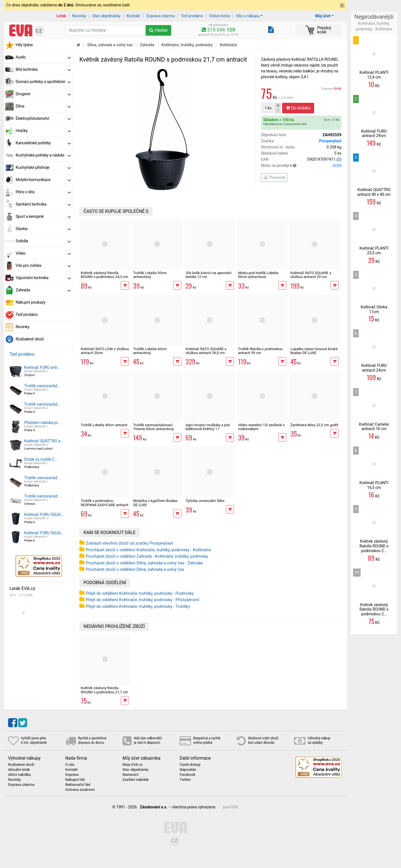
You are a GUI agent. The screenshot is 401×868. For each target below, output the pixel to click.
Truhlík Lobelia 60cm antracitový (150, 351)
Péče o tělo (43, 192)
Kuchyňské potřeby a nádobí (43, 155)
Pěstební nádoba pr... (42, 423)
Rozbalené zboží (30, 339)
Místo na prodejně (301, 166)
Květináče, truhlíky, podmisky (187, 45)
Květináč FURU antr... (42, 367)
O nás (70, 765)
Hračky (43, 131)
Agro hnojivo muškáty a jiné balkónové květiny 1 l (208, 427)
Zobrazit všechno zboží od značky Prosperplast (129, 543)
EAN (301, 159)
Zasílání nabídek (136, 780)
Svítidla (43, 241)
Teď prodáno (192, 16)
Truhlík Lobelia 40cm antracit (104, 425)
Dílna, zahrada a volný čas (110, 45)
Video (43, 253)
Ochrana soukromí (80, 790)
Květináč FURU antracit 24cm (374, 368)
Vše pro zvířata (43, 265)
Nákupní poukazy (30, 302)
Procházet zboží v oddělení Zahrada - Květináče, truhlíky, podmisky (147, 556)
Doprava (331, 89)
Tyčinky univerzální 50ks (205, 501)
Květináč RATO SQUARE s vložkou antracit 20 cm (311, 275)
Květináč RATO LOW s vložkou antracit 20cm (105, 351)
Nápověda (188, 770)
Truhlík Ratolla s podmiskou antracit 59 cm (260, 351)
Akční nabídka (19, 775)
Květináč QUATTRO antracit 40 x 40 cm (374, 192)
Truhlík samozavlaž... (42, 386)
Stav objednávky (107, 16)
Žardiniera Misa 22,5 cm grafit (314, 425)
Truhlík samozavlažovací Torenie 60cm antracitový (153, 427)
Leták (61, 16)
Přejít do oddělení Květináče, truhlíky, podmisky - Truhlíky (138, 606)
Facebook (187, 775)
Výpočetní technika (43, 278)
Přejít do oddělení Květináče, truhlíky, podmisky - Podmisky (140, 593)
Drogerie (43, 94)
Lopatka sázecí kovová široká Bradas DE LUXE (314, 351)
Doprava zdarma (161, 16)
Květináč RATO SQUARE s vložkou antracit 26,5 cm (206, 351)
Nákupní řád (75, 780)
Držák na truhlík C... (41, 459)
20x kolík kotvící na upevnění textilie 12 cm (208, 275)
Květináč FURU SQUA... (44, 515)
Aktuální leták (19, 770)
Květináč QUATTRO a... (44, 441)
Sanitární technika (43, 204)
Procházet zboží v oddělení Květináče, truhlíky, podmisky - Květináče (148, 550)
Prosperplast (330, 141)
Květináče (228, 45)
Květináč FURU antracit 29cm (374, 134)
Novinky (79, 16)
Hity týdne (24, 45)
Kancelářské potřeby (43, 143)
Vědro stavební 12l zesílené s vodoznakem (261, 427)
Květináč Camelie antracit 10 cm (374, 427)
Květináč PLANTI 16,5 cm (374, 485)
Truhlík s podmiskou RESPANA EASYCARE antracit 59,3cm (105, 505)
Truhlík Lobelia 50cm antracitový (150, 275)
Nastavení (131, 775)
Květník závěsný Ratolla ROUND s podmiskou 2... (374, 546)
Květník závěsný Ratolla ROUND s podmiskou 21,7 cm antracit (104, 692)
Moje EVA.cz (133, 765)
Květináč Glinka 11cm (374, 309)
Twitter (185, 780)
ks (268, 108)
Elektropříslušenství (43, 118)
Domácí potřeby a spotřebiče (43, 82)
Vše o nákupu (248, 16)
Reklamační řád (78, 785)
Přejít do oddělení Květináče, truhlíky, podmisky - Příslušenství (143, 600)
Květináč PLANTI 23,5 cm (374, 251)
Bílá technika (43, 69)
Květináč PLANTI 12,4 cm (374, 75)
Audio (43, 57)
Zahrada (43, 290)
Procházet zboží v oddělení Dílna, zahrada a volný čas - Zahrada (144, 563)
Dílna (43, 106)
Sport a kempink (43, 216)
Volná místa (219, 16)
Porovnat (274, 177)
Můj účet (323, 16)
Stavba (43, 229)
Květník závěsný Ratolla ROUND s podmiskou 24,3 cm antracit (104, 277)
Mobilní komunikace (43, 180)
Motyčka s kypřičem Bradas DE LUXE (155, 503)
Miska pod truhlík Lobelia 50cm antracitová (258, 275)
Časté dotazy (190, 765)
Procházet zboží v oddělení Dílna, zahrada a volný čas (135, 569)
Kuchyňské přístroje (43, 167)
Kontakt (133, 16)
